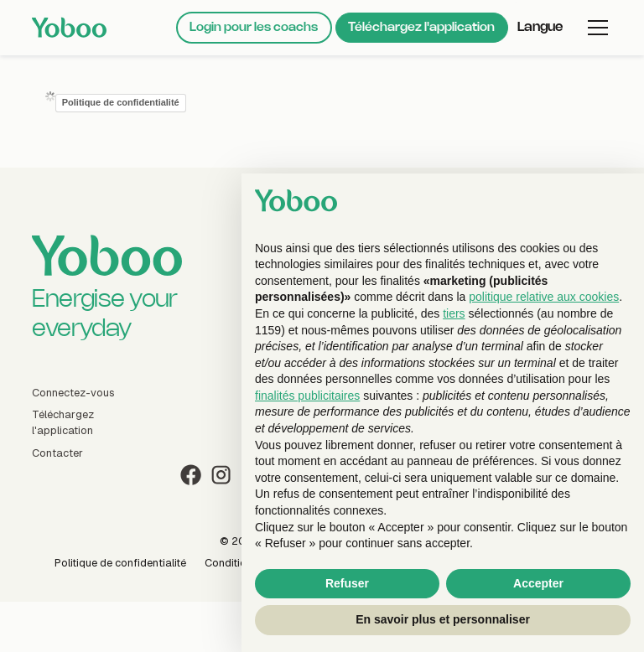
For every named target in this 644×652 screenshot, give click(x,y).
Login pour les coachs (254, 28)
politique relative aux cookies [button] (544, 297)
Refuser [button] (347, 583)
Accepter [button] (538, 583)
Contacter (57, 453)
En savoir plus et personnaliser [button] (443, 619)
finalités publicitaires (307, 396)
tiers (454, 313)
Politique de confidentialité (121, 102)
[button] (543, 27)
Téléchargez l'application (421, 28)
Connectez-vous (73, 393)
